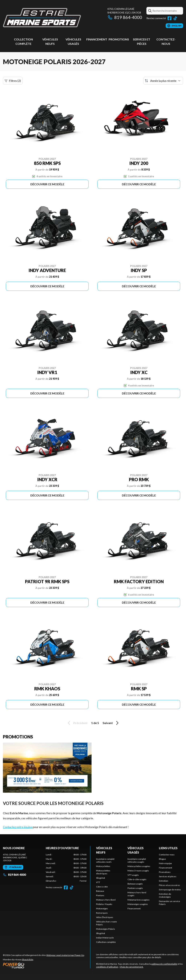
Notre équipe (165, 863)
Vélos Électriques (105, 917)
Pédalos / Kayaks (104, 904)
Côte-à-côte (102, 887)
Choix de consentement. (132, 967)
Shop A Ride (28, 960)
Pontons (100, 895)
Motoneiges (102, 908)
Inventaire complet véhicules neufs (105, 860)
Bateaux (100, 891)
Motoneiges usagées (138, 904)
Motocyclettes (103, 866)
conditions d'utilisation (107, 967)
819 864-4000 (125, 17)
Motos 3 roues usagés (138, 871)
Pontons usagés (135, 888)
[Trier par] (163, 81)
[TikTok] (175, 18)
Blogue (162, 859)
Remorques (102, 913)
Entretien (164, 881)
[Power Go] (44, 965)
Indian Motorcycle (105, 938)
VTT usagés (133, 875)
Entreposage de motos (170, 890)
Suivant (111, 723)
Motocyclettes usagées (139, 866)
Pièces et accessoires (169, 885)
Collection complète (106, 942)
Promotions (119, 39)
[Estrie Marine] (42, 18)
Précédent (77, 723)
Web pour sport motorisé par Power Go (65, 955)
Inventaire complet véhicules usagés (137, 860)
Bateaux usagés (135, 884)
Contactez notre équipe (18, 827)
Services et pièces (168, 876)
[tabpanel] (66, 868)
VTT (98, 882)
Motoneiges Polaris (106, 929)
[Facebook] (169, 18)
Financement (97, 39)
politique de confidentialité (164, 964)
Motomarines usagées (139, 900)
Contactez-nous (167, 855)
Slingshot (101, 878)
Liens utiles (168, 848)
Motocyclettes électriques (103, 872)
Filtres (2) (13, 81)
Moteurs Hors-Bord (106, 900)
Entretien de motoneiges (165, 895)
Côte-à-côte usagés (137, 879)
